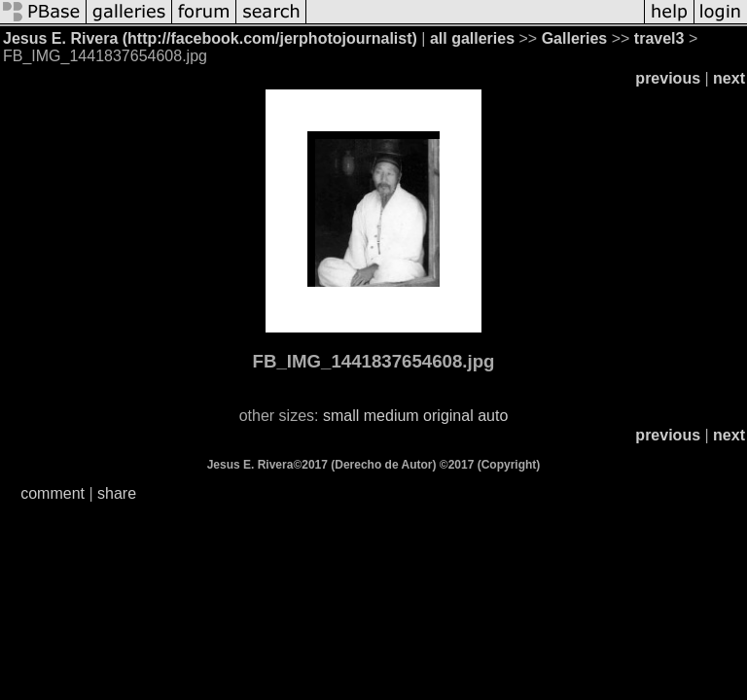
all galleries (472, 38)
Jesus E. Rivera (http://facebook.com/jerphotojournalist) (210, 38)
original (448, 416)
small (341, 416)
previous (668, 78)
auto (493, 416)
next (729, 78)
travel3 (659, 38)
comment (53, 493)
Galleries (575, 38)
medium (391, 416)
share (117, 493)
